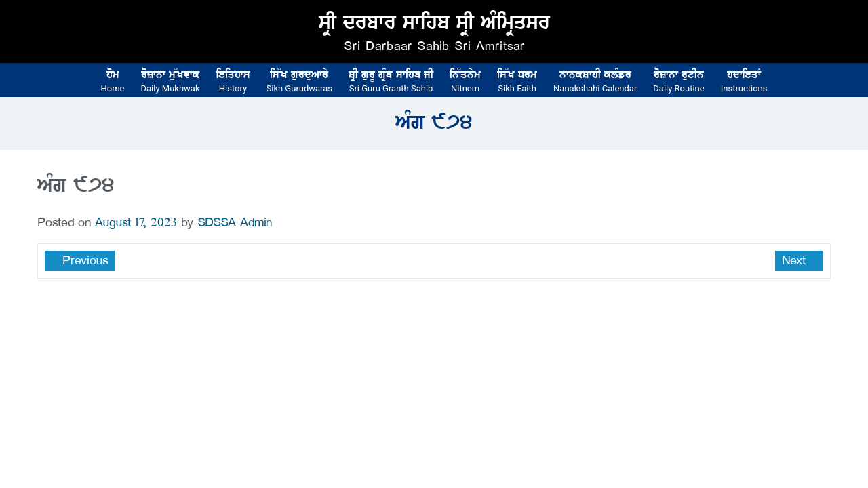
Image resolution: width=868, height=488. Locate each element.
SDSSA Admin (235, 223)
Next (796, 261)
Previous (83, 261)
